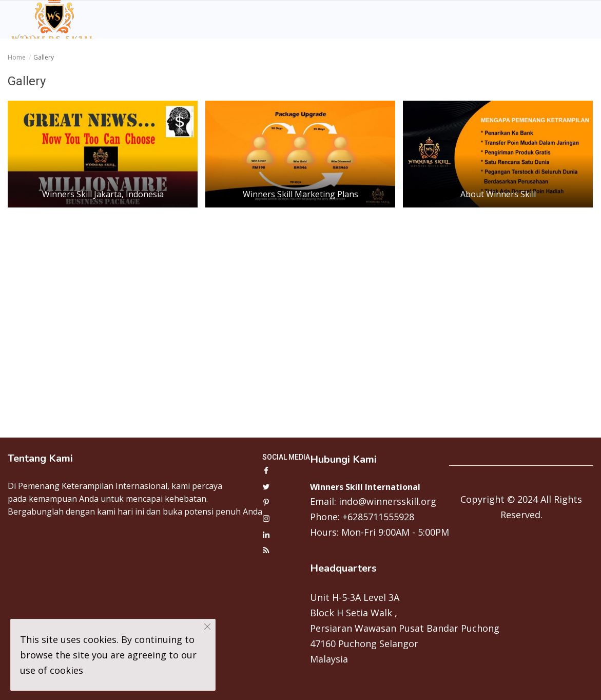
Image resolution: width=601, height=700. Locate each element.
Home (17, 57)
